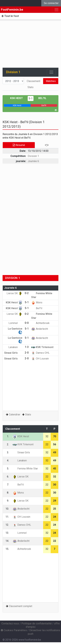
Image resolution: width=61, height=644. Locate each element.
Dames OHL (40, 353)
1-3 (27, 347)
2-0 (27, 353)
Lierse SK (14, 293)
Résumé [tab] (19, 145)
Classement (33, 81)
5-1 (31, 98)
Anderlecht (40, 329)
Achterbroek (40, 323)
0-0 (27, 323)
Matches (51, 81)
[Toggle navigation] (51, 72)
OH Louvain (40, 359)
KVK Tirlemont (42, 347)
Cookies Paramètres (14, 630)
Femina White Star (25, 469)
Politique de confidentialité (37, 624)
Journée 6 (33, 161)
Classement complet (21, 606)
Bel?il (42, 98)
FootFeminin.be (12, 10)
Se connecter (51, 3)
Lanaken (15, 347)
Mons (37, 302)
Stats (30, 87)
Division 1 (33, 156)
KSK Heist (16, 98)
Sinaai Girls (13, 353)
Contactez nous (10, 624)
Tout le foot (10, 16)
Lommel (15, 323)
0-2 (27, 293)
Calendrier (15, 415)
